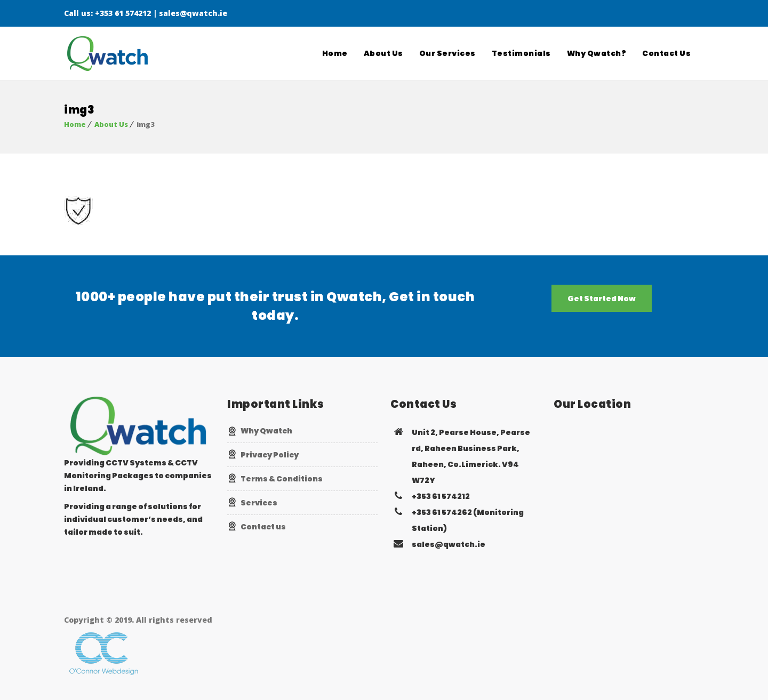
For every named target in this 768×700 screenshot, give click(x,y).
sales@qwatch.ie (193, 13)
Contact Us (666, 53)
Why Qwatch (266, 431)
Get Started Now (602, 299)
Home (335, 53)
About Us (383, 53)
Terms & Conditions (282, 479)
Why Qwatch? (597, 53)
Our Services (447, 53)
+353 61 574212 (123, 13)
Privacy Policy (270, 455)
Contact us (263, 527)
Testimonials (521, 53)
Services (259, 503)
